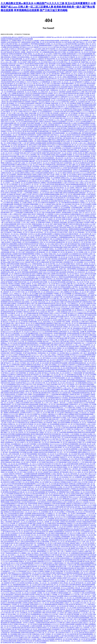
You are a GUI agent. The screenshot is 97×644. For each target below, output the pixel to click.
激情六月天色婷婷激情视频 (86, 318)
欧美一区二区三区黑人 (90, 363)
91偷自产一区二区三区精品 (52, 118)
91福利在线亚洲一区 (66, 41)
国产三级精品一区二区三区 (44, 432)
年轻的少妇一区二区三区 (81, 118)
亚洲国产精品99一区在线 (73, 264)
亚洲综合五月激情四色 (68, 365)
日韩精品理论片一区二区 (76, 404)
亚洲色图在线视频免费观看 (44, 133)
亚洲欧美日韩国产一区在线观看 (71, 219)
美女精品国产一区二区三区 (23, 219)
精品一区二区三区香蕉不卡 (64, 373)
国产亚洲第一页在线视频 (24, 513)
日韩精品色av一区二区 (86, 275)
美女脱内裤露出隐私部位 (51, 332)
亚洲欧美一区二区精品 (38, 92)
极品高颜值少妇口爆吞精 (17, 429)
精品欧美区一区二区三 (45, 252)
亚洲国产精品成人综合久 (9, 198)
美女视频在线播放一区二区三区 (56, 257)
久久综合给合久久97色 (16, 533)
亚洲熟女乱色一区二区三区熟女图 (41, 259)
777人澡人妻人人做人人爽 (88, 613)
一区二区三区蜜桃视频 (84, 80)
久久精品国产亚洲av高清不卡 (81, 45)
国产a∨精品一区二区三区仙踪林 (27, 163)
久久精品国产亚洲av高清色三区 (70, 456)
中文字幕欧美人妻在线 (23, 64)
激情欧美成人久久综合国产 (87, 85)
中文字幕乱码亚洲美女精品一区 (48, 556)
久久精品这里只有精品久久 (16, 360)
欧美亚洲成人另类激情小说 (11, 57)
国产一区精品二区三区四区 (63, 614)
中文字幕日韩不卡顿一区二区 (58, 246)
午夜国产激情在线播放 (47, 199)
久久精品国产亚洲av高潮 (50, 381)
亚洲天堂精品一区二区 (49, 322)
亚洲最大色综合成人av (20, 624)
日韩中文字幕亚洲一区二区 (33, 462)
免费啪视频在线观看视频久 (33, 441)
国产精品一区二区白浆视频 (50, 241)
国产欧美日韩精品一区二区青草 (79, 447)
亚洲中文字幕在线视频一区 (78, 416)
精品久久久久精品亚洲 (65, 44)
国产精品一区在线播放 (11, 444)
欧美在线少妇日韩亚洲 (28, 338)
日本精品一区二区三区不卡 (15, 469)
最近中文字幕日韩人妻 (51, 568)
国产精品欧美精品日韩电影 (8, 467)
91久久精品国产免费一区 (58, 297)
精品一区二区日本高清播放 (43, 449)
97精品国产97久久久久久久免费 (25, 179)
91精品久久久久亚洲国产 (16, 206)
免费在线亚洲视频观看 (57, 115)
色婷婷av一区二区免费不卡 (56, 249)
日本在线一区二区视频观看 (48, 566)
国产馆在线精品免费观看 (31, 295)
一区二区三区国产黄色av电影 (76, 454)
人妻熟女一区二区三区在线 (53, 576)
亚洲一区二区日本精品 (36, 110)
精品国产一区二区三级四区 (82, 97)
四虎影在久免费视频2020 (12, 60)
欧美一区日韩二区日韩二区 (77, 153)
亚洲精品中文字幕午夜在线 (11, 512)
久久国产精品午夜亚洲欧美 (67, 636)
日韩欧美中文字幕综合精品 (21, 274)
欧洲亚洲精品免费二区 (45, 131)
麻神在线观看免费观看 (14, 436)
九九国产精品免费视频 (36, 300)
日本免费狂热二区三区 (52, 591)
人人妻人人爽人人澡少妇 (68, 337)
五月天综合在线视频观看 (33, 547)
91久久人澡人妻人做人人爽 (80, 284)
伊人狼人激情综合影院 (66, 500)
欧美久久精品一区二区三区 (79, 325)
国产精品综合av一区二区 (37, 287)
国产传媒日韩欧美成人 (31, 353)
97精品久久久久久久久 (38, 332)
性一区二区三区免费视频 (11, 575)
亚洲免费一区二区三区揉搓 (43, 318)
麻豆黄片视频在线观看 (37, 434)
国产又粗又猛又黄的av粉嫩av (78, 556)
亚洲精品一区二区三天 (23, 232)
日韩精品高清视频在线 (86, 260)
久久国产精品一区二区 (35, 470)
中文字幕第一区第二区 (78, 213)
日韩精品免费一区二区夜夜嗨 (45, 214)
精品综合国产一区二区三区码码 (21, 70)
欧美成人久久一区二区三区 (42, 603)
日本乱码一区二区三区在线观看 (27, 432)
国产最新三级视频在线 (56, 573)
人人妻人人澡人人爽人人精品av (47, 355)
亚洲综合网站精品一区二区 (16, 151)
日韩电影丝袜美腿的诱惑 (64, 358)
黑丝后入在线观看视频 (28, 318)
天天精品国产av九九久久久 (73, 515)
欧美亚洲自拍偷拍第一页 (48, 490)
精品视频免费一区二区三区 (26, 327)
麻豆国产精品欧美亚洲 (70, 93)
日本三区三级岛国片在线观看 (63, 505)
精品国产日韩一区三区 (88, 484)
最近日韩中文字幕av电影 (59, 151)
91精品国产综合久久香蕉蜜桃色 (80, 125)
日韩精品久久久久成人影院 (74, 523)
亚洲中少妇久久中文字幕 (8, 122)
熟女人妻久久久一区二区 (60, 616)
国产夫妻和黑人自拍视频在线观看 (36, 143)
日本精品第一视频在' (15, 65)
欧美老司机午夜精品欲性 (14, 302)
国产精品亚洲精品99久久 (21, 158)
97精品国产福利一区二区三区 (51, 170)
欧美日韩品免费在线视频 (68, 380)
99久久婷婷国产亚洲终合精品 (72, 599)
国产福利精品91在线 (25, 60)
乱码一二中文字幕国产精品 (68, 408)
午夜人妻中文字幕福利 (60, 575)
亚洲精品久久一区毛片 (65, 591)
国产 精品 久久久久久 (32, 355)
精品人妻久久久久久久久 (67, 118)
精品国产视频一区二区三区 (39, 42)
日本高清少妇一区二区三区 (85, 388)
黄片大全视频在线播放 (70, 517)
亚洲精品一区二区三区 (26, 393)
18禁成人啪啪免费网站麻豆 (70, 77)
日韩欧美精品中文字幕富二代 (73, 413)
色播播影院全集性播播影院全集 (23, 446)
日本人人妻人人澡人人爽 (60, 315)
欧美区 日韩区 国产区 (44, 49)
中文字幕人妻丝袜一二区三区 (43, 289)
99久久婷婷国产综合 (78, 136)
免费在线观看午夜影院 (79, 194)
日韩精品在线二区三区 (18, 217)
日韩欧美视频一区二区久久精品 (44, 196)
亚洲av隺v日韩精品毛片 (65, 345)
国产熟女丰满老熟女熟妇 (44, 115)
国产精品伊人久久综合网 (11, 509)
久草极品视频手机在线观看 (61, 538)
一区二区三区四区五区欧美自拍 (25, 90)
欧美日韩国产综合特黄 (28, 595)
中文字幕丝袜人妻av (8, 323)
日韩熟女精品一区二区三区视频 (36, 277)
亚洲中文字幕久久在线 (61, 244)
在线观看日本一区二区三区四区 (56, 515)
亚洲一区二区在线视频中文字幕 (68, 75)
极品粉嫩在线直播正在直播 (57, 436)
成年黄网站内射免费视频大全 (11, 492)
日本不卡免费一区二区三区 (57, 553)
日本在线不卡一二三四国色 (11, 330)
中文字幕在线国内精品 (15, 318)
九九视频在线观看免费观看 (48, 638)
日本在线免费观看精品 (39, 394)
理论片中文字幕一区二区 (63, 105)
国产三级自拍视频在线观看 (79, 295)
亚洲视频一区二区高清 (63, 556)
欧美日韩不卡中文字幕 (23, 166)
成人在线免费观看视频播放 (37, 396)
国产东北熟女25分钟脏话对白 (80, 638)
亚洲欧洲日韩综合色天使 (56, 550)
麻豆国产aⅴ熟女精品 (30, 115)
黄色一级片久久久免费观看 (55, 211)
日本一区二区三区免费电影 (27, 188)
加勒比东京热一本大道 (84, 75)
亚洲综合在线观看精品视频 (70, 193)
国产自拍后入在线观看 (48, 176)
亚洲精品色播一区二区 (74, 127)
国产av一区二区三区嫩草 (32, 294)
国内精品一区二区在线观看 (23, 335)
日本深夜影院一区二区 (60, 376)
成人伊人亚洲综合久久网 (33, 479)
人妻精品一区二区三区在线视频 (40, 255)
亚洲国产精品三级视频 (60, 54)
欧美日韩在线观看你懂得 (26, 280)
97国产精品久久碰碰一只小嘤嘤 (26, 525)
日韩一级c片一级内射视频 (87, 353)
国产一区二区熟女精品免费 (73, 307)
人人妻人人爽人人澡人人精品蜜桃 (22, 80)
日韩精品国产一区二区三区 (86, 193)
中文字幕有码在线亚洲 (71, 79)
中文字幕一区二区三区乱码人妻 (15, 131)
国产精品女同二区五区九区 (24, 93)
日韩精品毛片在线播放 (73, 151)
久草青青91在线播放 (28, 603)
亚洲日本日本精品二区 (71, 251)
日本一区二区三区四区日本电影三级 (45, 188)
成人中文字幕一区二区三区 (39, 168)
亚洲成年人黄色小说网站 (25, 394)
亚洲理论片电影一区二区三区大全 (16, 437)
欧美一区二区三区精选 (20, 123)
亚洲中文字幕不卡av (54, 356)
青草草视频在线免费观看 (38, 44)
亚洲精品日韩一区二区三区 (33, 117)
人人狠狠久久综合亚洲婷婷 (21, 403)
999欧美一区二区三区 (64, 494)
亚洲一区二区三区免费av (48, 105)
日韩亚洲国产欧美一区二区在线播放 (73, 262)
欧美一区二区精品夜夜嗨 (10, 246)
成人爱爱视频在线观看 (24, 168)
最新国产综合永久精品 (48, 145)
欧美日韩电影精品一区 (19, 497)
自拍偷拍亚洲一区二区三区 (24, 92)
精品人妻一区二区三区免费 (79, 138)
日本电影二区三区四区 (75, 69)
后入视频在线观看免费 (55, 305)
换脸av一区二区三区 (8, 260)
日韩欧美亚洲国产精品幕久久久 (13, 466)
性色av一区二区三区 (75, 158)
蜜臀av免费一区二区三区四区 (56, 413)
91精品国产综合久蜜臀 (14, 408)
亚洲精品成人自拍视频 (75, 484)
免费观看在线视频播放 (36, 72)
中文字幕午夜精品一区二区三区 (67, 626)
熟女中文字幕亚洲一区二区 (72, 57)
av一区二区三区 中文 (61, 580)
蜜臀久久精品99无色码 (41, 269)
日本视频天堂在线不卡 (26, 413)
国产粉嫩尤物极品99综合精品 (66, 568)
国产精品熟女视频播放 (65, 64)
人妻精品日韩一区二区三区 (82, 188)
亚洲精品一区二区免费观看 (52, 178)
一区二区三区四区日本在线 (46, 184)
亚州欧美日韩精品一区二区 (61, 351)
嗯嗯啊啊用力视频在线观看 (43, 297)
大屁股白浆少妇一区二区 (79, 161)
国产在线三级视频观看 (33, 130)
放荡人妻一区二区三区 (75, 145)
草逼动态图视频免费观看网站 (26, 254)
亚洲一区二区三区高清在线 (48, 242)
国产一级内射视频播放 (70, 269)
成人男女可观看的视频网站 (82, 216)
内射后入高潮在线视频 (86, 140)
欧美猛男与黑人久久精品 (70, 123)
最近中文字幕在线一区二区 (34, 69)
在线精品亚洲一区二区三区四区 (40, 249)
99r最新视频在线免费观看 (39, 631)
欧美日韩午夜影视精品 (13, 47)
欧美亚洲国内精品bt (72, 480)
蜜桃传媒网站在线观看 (74, 50)
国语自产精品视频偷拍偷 (59, 523)
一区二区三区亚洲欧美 (70, 103)
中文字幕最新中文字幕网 (12, 239)
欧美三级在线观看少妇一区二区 (33, 358)
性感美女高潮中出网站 (77, 494)
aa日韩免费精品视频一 (77, 208)
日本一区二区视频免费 (75, 477)
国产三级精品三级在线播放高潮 (10, 380)
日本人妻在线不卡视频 (57, 302)
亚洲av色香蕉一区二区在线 (83, 636)
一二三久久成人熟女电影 (28, 65)
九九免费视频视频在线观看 (65, 237)
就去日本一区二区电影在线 (51, 161)
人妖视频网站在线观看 (45, 343)
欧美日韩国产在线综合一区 (83, 47)
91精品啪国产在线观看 (65, 92)
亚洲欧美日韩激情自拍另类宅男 (27, 244)
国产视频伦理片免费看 (60, 466)
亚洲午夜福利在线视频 (32, 451)
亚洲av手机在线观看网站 (50, 72)
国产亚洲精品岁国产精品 (42, 361)
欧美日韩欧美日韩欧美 (72, 234)
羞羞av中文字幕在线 (59, 528)
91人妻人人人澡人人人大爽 (10, 168)
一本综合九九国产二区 (45, 378)
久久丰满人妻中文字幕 (78, 279)
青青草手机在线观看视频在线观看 (68, 277)
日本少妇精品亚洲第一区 (34, 490)
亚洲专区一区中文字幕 (76, 341)
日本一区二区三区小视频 (18, 566)
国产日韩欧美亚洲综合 (48, 229)
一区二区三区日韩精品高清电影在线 (25, 122)
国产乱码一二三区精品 (66, 403)
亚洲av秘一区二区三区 (26, 492)
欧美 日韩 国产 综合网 (14, 383)
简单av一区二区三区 (34, 505)
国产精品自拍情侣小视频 (26, 308)
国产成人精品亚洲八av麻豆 (46, 217)
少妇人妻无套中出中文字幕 (50, 626)
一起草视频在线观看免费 (26, 340)
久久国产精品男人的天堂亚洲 (12, 222)
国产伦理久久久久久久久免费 (11, 155)
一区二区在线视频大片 (53, 583)
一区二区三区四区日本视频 (53, 260)
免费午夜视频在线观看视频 (87, 419)
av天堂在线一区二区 (52, 618)
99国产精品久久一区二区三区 (84, 42)
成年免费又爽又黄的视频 (40, 393)
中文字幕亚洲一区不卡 (73, 384)
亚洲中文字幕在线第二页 (12, 193)
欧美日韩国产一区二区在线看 (19, 389)
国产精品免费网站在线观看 (14, 510)
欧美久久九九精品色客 (77, 411)
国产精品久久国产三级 (31, 303)
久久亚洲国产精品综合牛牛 (58, 480)
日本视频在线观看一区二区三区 (32, 213)
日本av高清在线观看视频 (85, 54)
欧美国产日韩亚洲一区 (58, 611)
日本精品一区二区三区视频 (53, 634)
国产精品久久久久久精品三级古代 (74, 510)
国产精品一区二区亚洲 (35, 320)
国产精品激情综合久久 (61, 69)
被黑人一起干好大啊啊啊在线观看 (61, 65)
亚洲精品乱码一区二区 (18, 105)
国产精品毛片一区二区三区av (11, 234)
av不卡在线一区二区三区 (34, 186)
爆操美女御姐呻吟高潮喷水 (37, 64)
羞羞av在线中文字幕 (76, 105)
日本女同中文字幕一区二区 (42, 383)
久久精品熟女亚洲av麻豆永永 (9, 525)
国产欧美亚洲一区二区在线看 (54, 226)
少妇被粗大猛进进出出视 (40, 452)
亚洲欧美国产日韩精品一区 (46, 222)
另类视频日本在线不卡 (67, 482)
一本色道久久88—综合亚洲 (19, 130)
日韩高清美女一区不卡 (26, 216)
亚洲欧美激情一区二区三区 (36, 522)
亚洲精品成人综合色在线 (23, 375)
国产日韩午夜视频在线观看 (14, 102)
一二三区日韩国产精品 (9, 161)
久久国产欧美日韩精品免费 (68, 427)
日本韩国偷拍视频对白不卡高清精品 (78, 107)
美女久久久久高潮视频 (13, 480)
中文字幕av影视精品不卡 (76, 330)
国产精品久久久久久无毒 (27, 383)
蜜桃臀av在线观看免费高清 (12, 413)
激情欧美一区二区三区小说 (75, 88)
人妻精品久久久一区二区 (53, 380)
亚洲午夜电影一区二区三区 (62, 447)
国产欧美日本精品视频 (31, 131)
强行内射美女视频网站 (64, 423)
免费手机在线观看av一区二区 (9, 135)
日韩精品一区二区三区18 (26, 208)
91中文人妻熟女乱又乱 (12, 593)
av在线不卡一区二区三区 (26, 442)
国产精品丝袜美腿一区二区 (52, 59)
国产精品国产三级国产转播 (63, 160)
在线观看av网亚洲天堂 (73, 629)
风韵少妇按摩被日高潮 (65, 161)
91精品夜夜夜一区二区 (90, 227)
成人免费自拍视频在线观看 (46, 127)
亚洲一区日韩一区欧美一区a (43, 65)
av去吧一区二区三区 (22, 467)
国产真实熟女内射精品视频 (33, 125)
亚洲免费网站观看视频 (44, 474)
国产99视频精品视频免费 (14, 623)
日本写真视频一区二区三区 (49, 171)
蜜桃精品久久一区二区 (83, 310)
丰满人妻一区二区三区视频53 (57, 512)
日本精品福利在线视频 (88, 69)
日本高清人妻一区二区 (23, 136)
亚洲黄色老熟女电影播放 (28, 633)
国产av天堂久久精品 (39, 308)
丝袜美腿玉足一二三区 (64, 409)
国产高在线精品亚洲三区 (25, 97)
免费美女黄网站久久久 (7, 229)
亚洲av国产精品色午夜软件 (61, 484)
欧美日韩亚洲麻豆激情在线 (46, 451)
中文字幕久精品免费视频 (45, 108)
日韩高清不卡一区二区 (79, 242)
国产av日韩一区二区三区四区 (41, 363)
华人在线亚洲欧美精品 (90, 341)
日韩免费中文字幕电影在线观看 (59, 593)
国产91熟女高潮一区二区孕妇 (13, 138)
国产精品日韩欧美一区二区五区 (83, 568)
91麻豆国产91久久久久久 (40, 47)
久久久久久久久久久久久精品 (11, 216)
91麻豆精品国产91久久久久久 (54, 396)
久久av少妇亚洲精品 (69, 588)
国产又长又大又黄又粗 (53, 581)
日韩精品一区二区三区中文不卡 (72, 327)
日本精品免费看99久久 (42, 221)
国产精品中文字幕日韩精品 (76, 222)
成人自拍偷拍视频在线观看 (45, 189)
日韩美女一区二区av (42, 305)
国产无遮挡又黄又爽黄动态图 (74, 224)
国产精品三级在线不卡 (13, 188)
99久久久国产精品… (7, 69)
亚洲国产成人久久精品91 (67, 340)
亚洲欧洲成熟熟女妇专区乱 (31, 191)
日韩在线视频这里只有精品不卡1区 (50, 98)
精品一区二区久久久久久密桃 (17, 547)
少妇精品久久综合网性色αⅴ (62, 206)
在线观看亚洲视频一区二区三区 (65, 117)
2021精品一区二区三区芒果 (85, 74)
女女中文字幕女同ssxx (33, 82)
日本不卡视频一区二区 (88, 495)
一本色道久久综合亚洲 (87, 298)
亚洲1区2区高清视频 (26, 436)
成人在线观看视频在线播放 (11, 280)
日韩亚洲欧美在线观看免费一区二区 (45, 100)
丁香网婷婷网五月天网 (78, 490)
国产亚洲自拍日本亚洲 (45, 502)
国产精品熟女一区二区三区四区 (27, 146)
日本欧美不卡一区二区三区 (10, 576)
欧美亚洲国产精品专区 (67, 87)
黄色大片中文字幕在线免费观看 (11, 550)
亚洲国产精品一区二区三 (11, 97)
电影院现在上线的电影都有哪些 (70, 305)
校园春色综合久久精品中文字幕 (67, 565)
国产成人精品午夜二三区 (41, 346)
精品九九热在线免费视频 (82, 348)
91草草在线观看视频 (39, 178)
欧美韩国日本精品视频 (29, 251)
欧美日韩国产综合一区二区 (74, 580)
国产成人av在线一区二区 (68, 141)
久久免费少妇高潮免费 (34, 199)
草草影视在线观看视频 (44, 227)
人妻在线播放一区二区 (13, 289)
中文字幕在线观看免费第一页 (38, 337)
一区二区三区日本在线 (24, 535)
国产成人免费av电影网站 (33, 447)
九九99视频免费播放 (66, 146)
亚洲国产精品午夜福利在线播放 (46, 88)
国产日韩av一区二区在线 (62, 437)
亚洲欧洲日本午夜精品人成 (38, 423)
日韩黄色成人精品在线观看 (28, 133)
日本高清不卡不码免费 (14, 140)
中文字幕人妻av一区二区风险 (9, 328)
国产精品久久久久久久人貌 (74, 497)
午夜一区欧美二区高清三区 (52, 287)
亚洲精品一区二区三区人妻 (79, 64)
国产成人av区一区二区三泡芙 (42, 84)
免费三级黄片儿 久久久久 (38, 267)
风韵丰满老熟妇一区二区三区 (9, 87)
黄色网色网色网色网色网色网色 (78, 398)
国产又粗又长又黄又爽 (53, 198)
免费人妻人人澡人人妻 (60, 298)
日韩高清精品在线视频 (13, 264)
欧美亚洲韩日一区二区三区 (56, 527)
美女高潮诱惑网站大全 (66, 461)
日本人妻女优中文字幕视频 (25, 87)
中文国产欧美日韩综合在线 (11, 196)
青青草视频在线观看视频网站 (30, 272)
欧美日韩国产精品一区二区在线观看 (77, 150)
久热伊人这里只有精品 (43, 573)
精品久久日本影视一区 (44, 317)
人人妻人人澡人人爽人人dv (70, 388)
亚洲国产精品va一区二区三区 (47, 404)
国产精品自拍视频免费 (21, 160)
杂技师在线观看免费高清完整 (13, 74)
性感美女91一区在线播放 (79, 350)
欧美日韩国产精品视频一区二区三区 (38, 123)
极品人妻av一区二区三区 (40, 370)
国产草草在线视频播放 (31, 454)
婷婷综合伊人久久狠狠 (19, 50)
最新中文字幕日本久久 (69, 211)
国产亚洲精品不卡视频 (73, 112)
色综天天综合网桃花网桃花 (27, 588)
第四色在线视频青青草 (31, 217)
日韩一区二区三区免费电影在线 (87, 480)
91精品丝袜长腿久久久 (62, 165)
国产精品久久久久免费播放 (75, 313)
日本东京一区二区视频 (16, 251)
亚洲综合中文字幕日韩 (75, 231)
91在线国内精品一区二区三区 (71, 163)
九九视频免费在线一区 (46, 82)
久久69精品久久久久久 (57, 449)
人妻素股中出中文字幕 (32, 52)
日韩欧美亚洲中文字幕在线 (13, 178)
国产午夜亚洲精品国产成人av (88, 67)
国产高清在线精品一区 (87, 247)
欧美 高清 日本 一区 (72, 383)
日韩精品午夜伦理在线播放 (67, 522)
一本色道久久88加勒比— (29, 623)
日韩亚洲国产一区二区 (60, 431)
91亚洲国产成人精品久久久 (67, 366)
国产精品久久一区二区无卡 (71, 201)
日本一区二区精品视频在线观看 (39, 609)
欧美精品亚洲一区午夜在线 (31, 209)
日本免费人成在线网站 (80, 475)
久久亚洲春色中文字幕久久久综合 (83, 609)
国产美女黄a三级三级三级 (38, 619)
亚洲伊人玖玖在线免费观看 (71, 49)
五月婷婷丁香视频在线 (19, 355)
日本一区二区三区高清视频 (74, 509)
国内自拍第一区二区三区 (77, 474)
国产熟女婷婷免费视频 (20, 186)
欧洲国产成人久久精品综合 (52, 482)
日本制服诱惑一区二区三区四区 (44, 338)
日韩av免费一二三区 (76, 206)
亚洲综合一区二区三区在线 (43, 399)
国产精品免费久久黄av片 (76, 437)
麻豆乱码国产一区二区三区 (61, 153)
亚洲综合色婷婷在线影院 (27, 103)
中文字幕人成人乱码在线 (51, 113)
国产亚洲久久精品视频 (31, 317)
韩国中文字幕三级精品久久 (19, 82)
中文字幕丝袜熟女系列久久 (55, 168)
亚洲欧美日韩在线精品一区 (86, 168)
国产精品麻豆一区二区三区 (88, 307)
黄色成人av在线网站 (12, 477)
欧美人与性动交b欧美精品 (32, 98)
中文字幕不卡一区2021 (73, 122)
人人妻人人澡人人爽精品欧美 (86, 143)
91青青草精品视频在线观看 (75, 363)
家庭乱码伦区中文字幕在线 (82, 87)
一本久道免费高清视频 (23, 475)
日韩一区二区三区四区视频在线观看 (67, 368)
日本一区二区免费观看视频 (42, 247)
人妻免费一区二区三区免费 (52, 522)
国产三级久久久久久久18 (21, 457)
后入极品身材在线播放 (55, 280)
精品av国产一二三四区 (54, 312)
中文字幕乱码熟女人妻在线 (58, 84)
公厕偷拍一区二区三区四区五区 (83, 308)
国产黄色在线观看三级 (61, 282)
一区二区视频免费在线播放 (46, 52)
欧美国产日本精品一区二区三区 (69, 356)
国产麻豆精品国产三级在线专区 (36, 461)
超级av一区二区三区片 (56, 499)
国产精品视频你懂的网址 (29, 484)
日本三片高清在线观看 (10, 513)
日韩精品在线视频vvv (66, 287)
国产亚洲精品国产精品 (74, 244)
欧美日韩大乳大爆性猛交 (19, 345)
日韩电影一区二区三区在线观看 (83, 198)
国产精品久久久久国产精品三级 (48, 138)
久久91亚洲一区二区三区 (29, 305)
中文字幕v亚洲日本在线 (89, 429)
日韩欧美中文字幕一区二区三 (43, 74)
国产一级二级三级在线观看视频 (50, 366)
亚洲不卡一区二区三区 (43, 163)
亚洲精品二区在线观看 (18, 303)
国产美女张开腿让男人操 (17, 295)
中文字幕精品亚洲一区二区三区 (20, 396)
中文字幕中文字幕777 (63, 232)
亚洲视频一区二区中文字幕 (74, 155)
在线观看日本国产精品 (52, 619)
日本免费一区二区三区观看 (59, 150)
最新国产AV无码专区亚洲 (78, 391)
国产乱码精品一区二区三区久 (76, 338)
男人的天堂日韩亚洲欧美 (73, 255)
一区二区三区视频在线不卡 (76, 82)
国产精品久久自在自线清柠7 (46, 206)
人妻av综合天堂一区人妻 (62, 158)
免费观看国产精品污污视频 (66, 492)
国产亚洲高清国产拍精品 (89, 133)
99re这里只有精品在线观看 (65, 171)
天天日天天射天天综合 (19, 298)
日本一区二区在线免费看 (73, 298)
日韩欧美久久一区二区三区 (13, 107)
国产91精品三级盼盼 (35, 601)
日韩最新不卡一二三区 (31, 49)
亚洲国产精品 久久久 (26, 264)
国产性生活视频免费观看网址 (85, 634)
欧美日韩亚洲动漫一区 (75, 176)
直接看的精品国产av (72, 54)
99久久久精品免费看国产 (83, 396)
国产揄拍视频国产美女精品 (27, 196)
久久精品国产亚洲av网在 (60, 112)
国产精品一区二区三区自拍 (58, 264)
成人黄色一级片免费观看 (73, 540)
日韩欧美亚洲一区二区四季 (18, 117)
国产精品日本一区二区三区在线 (26, 246)
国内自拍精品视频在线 (73, 376)
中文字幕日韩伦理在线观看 (37, 494)
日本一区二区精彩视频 (39, 216)
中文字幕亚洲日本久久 (60, 199)
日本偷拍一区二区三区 (51, 44)
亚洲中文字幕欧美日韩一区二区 (63, 45)
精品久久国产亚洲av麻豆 (63, 341)
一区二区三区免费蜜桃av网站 (73, 133)
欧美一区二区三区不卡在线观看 (27, 593)
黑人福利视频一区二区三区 (10, 146)
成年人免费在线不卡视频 (12, 208)
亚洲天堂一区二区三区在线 (58, 606)
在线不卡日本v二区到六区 (21, 110)
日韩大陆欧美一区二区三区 (10, 112)
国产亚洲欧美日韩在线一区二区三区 (13, 532)
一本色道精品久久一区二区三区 (48, 191)
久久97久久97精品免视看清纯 (81, 171)
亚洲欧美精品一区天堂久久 (27, 234)
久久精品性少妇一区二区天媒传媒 (68, 113)
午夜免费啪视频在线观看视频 (16, 115)
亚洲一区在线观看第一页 (42, 246)
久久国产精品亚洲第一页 (62, 176)
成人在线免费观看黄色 (22, 464)
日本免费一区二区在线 (16, 523)
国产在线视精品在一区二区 (28, 518)
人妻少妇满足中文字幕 (18, 358)
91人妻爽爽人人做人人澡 (70, 226)
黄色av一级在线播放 (6, 522)
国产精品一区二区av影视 (83, 626)
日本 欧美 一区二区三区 (57, 57)
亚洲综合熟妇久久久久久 (79, 267)
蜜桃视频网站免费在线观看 (8, 128)
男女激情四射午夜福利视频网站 (82, 558)
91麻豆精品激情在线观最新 (8, 618)
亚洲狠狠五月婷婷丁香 (15, 231)
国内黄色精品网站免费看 (31, 279)
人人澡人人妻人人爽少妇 (43, 469)
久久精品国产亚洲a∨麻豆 (20, 153)
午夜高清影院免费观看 (62, 404)
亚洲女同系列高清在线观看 (27, 361)
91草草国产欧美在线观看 (61, 231)
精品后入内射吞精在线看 (45, 151)
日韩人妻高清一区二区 (53, 136)
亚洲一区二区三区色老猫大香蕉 (49, 236)
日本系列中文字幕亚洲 (65, 166)
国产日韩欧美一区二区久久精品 (45, 244)
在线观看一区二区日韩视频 (59, 131)
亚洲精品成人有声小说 (67, 312)
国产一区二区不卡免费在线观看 (70, 260)
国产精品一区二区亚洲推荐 (82, 394)
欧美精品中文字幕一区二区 (39, 459)
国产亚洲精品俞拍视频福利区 (12, 45)
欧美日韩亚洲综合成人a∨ (34, 345)
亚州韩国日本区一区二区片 (55, 452)
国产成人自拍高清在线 (38, 80)
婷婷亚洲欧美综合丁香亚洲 (62, 184)
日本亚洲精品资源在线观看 (72, 302)
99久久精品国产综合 (61, 88)
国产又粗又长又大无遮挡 (36, 194)
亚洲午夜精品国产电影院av (10, 507)
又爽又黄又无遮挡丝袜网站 (49, 470)
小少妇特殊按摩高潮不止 (88, 641)
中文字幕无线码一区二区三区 (38, 75)
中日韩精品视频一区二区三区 (74, 512)
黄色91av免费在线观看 (58, 140)
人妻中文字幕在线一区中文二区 (43, 107)
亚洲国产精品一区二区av (21, 406)
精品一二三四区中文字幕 (16, 127)
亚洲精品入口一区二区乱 (30, 206)
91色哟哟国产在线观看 (19, 125)
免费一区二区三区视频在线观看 (84, 340)
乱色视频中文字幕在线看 (54, 337)
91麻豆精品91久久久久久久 (35, 565)
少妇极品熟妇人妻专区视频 (36, 439)
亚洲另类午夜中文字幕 (60, 186)
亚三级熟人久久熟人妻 (11, 297)
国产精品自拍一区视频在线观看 (74, 285)
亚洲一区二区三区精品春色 (77, 232)
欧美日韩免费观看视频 (19, 441)
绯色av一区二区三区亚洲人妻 (72, 62)
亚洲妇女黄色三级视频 (49, 274)
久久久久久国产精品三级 (55, 47)
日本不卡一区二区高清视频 (40, 512)
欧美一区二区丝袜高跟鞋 (47, 411)
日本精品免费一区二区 (13, 346)
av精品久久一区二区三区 (55, 77)
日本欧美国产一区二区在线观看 (45, 518)
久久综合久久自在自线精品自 (62, 214)
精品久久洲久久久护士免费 (56, 62)
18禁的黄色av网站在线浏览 (10, 85)
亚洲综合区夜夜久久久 (67, 558)
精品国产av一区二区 (54, 173)
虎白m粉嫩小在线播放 (56, 578)
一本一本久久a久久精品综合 (37, 464)
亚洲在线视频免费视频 (53, 270)
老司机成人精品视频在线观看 (57, 255)
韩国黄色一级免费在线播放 (63, 213)
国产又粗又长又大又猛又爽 (26, 581)
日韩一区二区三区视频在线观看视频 (77, 186)
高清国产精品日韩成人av (48, 462)
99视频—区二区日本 (6, 614)
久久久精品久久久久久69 (48, 614)
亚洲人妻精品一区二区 (19, 462)
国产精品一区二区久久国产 (18, 252)
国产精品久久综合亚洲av (49, 373)
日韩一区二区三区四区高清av (38, 426)
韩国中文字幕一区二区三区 (61, 82)
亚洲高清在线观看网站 (10, 558)
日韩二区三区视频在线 (56, 239)
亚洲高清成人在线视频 (80, 59)
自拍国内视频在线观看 (60, 333)
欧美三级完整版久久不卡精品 (42, 384)
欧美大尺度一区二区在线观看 (77, 441)
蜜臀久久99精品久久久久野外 (30, 138)
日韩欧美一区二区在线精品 (77, 102)
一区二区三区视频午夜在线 (74, 90)
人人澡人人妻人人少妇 (35, 467)
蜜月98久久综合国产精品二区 (24, 370)
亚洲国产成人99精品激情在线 (72, 60)
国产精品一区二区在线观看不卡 (21, 44)
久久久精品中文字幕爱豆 (88, 528)
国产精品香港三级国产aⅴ (61, 217)
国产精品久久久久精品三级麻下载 (63, 284)
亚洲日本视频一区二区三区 (47, 282)
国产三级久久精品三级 (32, 315)
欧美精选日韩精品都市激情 (11, 393)
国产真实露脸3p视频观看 (34, 538)
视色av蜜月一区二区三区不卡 (19, 77)
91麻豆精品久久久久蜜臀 (60, 265)
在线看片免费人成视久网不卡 (71, 247)
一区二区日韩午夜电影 (71, 115)
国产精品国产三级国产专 (53, 97)
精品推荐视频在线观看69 (26, 330)
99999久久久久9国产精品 (51, 439)
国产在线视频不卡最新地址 (30, 102)
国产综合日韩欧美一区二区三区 (14, 313)
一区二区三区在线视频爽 (70, 452)
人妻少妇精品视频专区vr (89, 477)
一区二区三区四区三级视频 (40, 67)
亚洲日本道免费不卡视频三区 (38, 136)
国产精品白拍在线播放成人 (80, 300)
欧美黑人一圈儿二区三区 (26, 346)
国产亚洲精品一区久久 (55, 365)
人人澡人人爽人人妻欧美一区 (29, 222)
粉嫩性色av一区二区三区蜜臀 (76, 406)
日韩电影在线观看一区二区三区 (60, 561)
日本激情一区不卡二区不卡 (55, 93)
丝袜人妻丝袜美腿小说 (52, 64)
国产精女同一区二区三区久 (58, 383)
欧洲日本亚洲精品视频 (16, 191)
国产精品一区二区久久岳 (48, 441)
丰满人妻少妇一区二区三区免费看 (81, 204)
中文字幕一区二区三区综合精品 (60, 477)
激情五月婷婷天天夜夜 (35, 145)
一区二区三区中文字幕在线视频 (37, 270)
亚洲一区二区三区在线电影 (25, 530)
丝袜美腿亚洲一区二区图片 (56, 269)
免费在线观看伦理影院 (31, 606)
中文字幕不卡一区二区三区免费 (68, 439)
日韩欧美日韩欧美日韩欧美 (54, 388)
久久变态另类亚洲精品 (43, 444)
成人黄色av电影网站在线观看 (44, 234)
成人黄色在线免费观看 (51, 391)
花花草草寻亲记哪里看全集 (84, 608)
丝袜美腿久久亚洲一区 (88, 254)
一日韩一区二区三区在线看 (58, 179)
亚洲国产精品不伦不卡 (25, 112)
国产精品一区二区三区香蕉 (80, 287)
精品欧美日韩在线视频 (22, 161)
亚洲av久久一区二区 (34, 487)
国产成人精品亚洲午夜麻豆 (88, 127)
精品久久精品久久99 (24, 257)
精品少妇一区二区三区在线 (76, 95)
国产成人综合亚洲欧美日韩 (46, 466)
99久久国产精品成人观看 (68, 42)
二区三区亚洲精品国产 (23, 608)
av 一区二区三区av (20, 555)
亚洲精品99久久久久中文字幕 (53, 80)
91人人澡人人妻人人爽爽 (9, 62)
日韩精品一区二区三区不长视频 (36, 203)
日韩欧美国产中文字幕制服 (42, 103)
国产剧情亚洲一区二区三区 (29, 265)
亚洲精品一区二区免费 (31, 201)
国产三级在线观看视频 (79, 513)
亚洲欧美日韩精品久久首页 (27, 173)
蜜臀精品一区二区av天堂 (26, 414)
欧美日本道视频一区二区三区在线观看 (20, 619)
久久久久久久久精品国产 (87, 112)
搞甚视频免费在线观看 (77, 184)
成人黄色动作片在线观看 (33, 325)
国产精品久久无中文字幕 (72, 140)
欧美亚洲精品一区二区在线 (74, 272)
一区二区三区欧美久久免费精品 (60, 469)
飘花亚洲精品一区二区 (72, 84)
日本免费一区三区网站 (54, 146)
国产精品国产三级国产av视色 (16, 350)
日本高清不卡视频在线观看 (83, 522)
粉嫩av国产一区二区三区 (36, 161)
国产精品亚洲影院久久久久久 (41, 328)
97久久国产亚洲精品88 (78, 160)
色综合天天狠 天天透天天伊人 (25, 384)
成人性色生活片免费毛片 (41, 280)
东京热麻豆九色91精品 (40, 408)
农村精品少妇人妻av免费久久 (75, 227)
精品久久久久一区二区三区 (69, 426)
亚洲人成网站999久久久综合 (45, 50)
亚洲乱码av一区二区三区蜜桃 (22, 249)
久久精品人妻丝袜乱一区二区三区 (32, 231)
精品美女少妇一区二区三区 (62, 451)
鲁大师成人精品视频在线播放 (42, 330)
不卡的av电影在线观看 (12, 340)
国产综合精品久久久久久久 (23, 552)
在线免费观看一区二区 (85, 356)
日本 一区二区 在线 (31, 50)
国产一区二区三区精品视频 (21, 170)
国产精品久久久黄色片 (52, 55)
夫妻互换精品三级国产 (24, 576)
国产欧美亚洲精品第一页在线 (63, 325)
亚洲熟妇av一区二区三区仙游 (55, 60)
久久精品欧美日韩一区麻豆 (22, 260)
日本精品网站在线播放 (85, 239)
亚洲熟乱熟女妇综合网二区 (88, 163)
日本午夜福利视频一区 (86, 156)
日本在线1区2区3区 (87, 90)
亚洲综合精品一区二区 (44, 353)
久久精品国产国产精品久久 (30, 466)
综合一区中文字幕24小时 (45, 156)
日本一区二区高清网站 (10, 568)
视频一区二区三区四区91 (70, 174)
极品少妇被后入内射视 (83, 93)
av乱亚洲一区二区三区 (44, 606)
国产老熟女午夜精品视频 (21, 118)
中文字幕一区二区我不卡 (33, 298)
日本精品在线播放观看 (10, 224)
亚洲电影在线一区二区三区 (85, 178)
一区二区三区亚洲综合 (29, 469)
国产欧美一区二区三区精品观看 (30, 282)
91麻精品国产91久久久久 (67, 97)
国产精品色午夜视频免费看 (70, 444)
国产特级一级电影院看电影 (38, 552)
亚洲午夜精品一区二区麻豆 (41, 365)
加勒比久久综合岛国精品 (60, 50)
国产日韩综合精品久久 (89, 466)
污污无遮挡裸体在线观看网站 (72, 573)
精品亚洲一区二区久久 (19, 325)
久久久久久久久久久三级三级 (18, 368)
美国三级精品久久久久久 (71, 181)
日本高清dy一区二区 (42, 307)
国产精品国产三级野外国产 (65, 72)
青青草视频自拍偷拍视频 (84, 565)
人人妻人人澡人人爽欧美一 (52, 403)
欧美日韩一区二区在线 (13, 173)
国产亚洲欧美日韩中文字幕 (10, 543)
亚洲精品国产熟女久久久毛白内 (23, 636)
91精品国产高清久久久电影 (37, 310)
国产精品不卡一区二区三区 (71, 239)
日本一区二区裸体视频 (71, 553)
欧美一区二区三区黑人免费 (8, 90)
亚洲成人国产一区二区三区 (41, 442)
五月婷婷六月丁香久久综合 (45, 590)
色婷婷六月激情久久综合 (80, 72)
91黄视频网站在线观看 (87, 599)
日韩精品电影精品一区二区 (29, 573)
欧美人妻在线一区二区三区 (36, 181)
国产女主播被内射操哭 (43, 262)
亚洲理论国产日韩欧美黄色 (73, 343)
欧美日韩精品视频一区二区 (19, 59)
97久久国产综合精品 (48, 421)
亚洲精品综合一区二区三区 (58, 90)
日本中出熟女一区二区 (18, 279)
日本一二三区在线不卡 (88, 343)
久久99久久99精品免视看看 (11, 211)
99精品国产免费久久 (30, 262)
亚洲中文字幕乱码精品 (44, 585)
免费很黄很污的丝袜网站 (45, 371)
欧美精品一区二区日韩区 (77, 289)
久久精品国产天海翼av (27, 140)
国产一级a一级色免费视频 (86, 49)
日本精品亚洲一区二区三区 (72, 67)
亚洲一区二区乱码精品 (65, 204)
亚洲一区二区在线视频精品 (41, 290)
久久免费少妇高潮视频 (48, 125)
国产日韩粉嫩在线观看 (7, 204)
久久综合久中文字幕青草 (60, 313)
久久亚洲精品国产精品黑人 (83, 365)
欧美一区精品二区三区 (82, 183)
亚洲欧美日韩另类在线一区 (64, 490)
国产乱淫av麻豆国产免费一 (42, 90)
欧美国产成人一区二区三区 (76, 282)
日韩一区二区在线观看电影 (16, 120)
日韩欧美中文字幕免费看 (80, 467)
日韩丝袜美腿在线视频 (31, 350)
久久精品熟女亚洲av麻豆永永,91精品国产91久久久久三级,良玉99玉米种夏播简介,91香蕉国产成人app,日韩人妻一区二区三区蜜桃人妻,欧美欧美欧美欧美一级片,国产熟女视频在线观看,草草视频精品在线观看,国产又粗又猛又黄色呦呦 (48, 7)
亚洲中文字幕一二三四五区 (45, 429)
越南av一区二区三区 (41, 583)
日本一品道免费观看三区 (44, 150)
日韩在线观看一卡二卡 (88, 590)
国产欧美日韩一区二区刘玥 (26, 247)
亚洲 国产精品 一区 (35, 416)
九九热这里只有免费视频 (27, 269)
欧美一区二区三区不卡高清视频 (78, 351)
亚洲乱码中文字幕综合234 (39, 60)
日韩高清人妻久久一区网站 (79, 65)
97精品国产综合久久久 (79, 403)
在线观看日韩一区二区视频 (8, 41)
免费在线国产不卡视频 (78, 166)
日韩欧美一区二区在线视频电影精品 (42, 112)
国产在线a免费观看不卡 (56, 361)
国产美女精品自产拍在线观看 (55, 596)
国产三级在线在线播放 (14, 108)
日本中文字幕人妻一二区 (63, 303)
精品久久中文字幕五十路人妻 (46, 437)
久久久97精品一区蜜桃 (40, 581)
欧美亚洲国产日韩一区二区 (38, 292)
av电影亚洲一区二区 (8, 292)
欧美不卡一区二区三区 (32, 184)
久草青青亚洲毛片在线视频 (35, 341)
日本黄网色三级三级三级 (81, 280)
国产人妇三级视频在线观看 (31, 556)
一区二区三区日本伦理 (50, 232)
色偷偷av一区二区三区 (86, 201)
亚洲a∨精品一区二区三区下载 (38, 257)
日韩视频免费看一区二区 (68, 537)
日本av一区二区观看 (54, 609)
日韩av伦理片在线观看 (68, 47)
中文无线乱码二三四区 (10, 232)
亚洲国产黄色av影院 (47, 153)
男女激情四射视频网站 (39, 507)
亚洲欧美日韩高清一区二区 (44, 628)
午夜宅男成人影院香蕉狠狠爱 (59, 259)
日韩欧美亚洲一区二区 (57, 103)
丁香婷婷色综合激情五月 (12, 553)
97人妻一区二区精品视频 (59, 432)
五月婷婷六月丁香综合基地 (16, 49)
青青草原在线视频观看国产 (78, 130)
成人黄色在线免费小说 (40, 85)
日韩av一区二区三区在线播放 (14, 495)
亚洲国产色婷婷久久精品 (46, 313)
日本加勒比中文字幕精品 (33, 411)
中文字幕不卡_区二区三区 (88, 57)
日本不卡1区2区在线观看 (47, 95)
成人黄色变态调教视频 (46, 351)
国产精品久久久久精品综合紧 (83, 366)
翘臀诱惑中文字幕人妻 (11, 327)
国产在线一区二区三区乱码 (66, 216)
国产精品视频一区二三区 (87, 629)
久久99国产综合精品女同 (35, 421)
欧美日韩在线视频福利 (48, 158)
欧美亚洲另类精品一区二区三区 (57, 509)
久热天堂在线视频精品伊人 (15, 150)
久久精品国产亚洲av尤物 (51, 204)
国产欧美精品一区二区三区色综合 (23, 537)
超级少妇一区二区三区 (85, 596)
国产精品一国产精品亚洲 (64, 138)
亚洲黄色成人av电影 (34, 160)
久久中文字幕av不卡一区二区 (45, 484)
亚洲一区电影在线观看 (31, 504)
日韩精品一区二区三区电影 (52, 558)
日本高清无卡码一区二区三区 (37, 457)
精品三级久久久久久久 (26, 84)
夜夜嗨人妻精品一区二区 (30, 54)
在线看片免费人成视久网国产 (50, 345)
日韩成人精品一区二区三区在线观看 (27, 156)
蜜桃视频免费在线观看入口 (46, 45)
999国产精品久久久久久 (18, 262)
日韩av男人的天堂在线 (37, 232)
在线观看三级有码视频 (78, 358)
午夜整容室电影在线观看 (47, 325)
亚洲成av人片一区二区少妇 (88, 203)
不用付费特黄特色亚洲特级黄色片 (27, 135)
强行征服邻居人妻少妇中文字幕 (83, 128)
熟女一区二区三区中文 (44, 480)
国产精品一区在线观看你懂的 (11, 452)
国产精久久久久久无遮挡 (52, 70)
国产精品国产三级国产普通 (13, 282)
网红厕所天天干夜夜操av (32, 120)
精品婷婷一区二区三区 (56, 49)
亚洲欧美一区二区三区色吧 (56, 67)
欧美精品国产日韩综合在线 (8, 64)
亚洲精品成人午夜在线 (48, 69)
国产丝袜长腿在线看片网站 (50, 565)
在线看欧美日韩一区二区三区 (64, 242)
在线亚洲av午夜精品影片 (16, 474)
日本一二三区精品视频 (26, 193)
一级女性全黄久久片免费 (77, 322)
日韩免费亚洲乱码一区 (17, 580)
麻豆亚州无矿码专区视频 (9, 156)
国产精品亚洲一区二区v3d (12, 84)
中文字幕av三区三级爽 (62, 441)
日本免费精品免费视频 (83, 123)
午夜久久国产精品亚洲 (17, 371)
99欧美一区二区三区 (11, 67)
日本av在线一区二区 (19, 315)
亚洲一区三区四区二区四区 (72, 275)
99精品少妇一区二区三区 (81, 52)
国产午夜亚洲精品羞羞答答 (74, 585)
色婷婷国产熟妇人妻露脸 (63, 322)
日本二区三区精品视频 (32, 378)
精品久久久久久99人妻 (9, 332)
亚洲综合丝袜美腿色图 (90, 313)
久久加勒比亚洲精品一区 (16, 285)
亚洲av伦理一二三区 (58, 419)
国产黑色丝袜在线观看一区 (60, 378)
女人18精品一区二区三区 (18, 237)
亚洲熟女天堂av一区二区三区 (69, 178)
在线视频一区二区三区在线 (53, 308)
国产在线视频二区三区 (78, 191)
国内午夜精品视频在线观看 (48, 160)
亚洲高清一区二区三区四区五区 (11, 499)
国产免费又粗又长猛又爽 (78, 505)
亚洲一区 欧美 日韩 (9, 423)
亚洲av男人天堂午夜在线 (46, 120)
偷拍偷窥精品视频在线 (51, 604)
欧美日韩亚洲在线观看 (32, 404)
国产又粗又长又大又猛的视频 (48, 237)
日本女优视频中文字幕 (40, 340)
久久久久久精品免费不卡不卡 (48, 547)
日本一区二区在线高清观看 (20, 320)
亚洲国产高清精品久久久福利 (29, 108)
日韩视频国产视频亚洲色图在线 (43, 208)
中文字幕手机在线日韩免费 (27, 289)
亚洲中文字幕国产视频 (56, 193)
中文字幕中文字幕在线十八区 (47, 279)
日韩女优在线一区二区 (44, 302)
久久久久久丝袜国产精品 (62, 102)
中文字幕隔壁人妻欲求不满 (18, 560)
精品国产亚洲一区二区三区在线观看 (13, 275)
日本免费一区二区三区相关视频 (35, 560)
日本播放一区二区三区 (43, 593)
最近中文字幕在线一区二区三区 (32, 424)
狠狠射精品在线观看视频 (48, 117)
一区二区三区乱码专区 (7, 186)
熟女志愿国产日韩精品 (89, 386)
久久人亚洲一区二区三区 (34, 386)
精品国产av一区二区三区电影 (40, 62)
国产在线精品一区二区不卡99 (22, 255)
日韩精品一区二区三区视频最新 (65, 348)
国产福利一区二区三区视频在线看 (38, 77)
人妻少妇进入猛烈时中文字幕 (40, 79)
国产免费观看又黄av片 (67, 389)
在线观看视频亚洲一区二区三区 (14, 418)
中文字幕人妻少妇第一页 (85, 77)
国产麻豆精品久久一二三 (80, 604)
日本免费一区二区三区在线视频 (38, 517)
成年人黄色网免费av (34, 638)
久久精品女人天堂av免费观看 (80, 41)
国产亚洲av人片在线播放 (50, 300)
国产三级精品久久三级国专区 (36, 59)
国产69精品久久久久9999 (47, 130)
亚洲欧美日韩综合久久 (23, 165)
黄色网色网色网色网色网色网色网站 (28, 343)
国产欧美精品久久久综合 (35, 241)
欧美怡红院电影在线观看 (52, 41)
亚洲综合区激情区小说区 (74, 246)
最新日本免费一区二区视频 (36, 118)
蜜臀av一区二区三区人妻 (24, 198)
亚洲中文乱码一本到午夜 (89, 598)
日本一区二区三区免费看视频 (80, 621)
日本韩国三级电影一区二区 (39, 219)
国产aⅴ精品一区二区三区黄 (71, 419)
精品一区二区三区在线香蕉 (74, 575)
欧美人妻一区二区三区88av (80, 146)
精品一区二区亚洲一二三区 (66, 434)
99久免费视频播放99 (27, 178)
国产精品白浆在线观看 (65, 267)
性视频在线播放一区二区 (37, 204)
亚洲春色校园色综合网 (43, 623)
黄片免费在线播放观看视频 (33, 176)
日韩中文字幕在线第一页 (17, 353)
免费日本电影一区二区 (16, 307)
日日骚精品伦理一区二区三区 (76, 315)
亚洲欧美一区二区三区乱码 (24, 41)
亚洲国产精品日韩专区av (61, 229)
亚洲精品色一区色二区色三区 (43, 611)
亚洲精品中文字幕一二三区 (19, 143)
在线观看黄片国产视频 (7, 255)
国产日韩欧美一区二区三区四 (77, 100)
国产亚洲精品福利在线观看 (70, 80)
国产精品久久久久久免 (26, 47)
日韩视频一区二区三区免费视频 (61, 208)
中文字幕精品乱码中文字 (46, 315)
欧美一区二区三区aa (88, 272)
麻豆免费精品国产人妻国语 (67, 394)
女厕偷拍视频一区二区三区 (49, 368)
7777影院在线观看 (77, 373)
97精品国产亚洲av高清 (56, 163)
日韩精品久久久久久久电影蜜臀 (20, 72)
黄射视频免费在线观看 (30, 150)
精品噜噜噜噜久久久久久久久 (51, 624)
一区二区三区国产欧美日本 (88, 327)
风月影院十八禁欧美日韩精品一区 (14, 242)
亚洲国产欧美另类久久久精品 (29, 376)
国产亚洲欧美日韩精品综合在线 (69, 70)
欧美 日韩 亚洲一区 (6, 59)
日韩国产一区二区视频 (35, 229)
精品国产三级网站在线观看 (74, 179)
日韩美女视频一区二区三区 (36, 113)
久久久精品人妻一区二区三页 (70, 323)
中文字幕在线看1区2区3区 (17, 98)
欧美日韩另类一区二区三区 (56, 401)
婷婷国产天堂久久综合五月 (70, 578)
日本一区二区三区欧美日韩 (41, 87)
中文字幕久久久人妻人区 (9, 439)
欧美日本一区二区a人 (71, 74)
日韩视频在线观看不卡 (44, 57)
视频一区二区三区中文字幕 (68, 571)
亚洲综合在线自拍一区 (11, 394)
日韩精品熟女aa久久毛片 (49, 110)
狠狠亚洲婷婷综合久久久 (24, 558)
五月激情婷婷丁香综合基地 (58, 227)
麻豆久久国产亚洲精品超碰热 (58, 446)
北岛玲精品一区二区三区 (87, 219)
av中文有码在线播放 (84, 578)
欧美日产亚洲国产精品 (29, 523)
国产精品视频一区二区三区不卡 (24, 401)
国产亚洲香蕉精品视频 (87, 297)
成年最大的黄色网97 (83, 426)
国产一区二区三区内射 (19, 479)
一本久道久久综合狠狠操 (18, 451)
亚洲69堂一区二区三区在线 (26, 85)
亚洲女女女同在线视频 (57, 275)
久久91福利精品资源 (29, 148)
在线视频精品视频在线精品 (23, 434)
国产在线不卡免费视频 (24, 267)
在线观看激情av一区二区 (12, 442)
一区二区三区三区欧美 (88, 543)
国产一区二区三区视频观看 (81, 500)
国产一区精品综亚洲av (87, 50)
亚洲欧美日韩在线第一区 (8, 421)
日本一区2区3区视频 (65, 416)
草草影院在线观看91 (24, 287)
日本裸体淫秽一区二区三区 (78, 421)
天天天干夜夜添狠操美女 (47, 505)
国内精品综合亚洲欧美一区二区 (18, 489)
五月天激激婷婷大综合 (75, 254)
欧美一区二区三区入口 (52, 92)
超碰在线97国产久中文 (46, 298)
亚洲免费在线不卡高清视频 (21, 204)
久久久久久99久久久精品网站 (28, 155)
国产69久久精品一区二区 (71, 249)
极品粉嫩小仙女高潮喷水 (78, 44)
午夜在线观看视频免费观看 (37, 55)
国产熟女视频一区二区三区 (82, 375)
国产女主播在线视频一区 (45, 542)
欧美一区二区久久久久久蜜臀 (72, 533)
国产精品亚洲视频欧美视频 (31, 127)
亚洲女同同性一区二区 (19, 69)
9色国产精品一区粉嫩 (78, 332)
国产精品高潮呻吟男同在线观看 (58, 363)
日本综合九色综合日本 (10, 426)
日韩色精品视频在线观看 (9, 641)
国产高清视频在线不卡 (73, 199)
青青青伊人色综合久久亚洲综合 (75, 552)
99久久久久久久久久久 (80, 312)
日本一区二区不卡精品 (36, 165)
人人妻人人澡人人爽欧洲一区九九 (21, 459)
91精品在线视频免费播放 (87, 563)
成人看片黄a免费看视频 (71, 449)
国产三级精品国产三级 (53, 75)
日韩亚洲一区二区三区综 (54, 219)
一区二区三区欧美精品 (11, 356)
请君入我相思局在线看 (30, 528)
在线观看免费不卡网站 (20, 427)
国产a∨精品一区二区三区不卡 (44, 431)
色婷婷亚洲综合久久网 (32, 252)
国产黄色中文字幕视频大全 (16, 171)
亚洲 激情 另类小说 (23, 145)
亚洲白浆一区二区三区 (23, 55)
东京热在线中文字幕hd (24, 509)
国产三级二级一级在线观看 (72, 328)
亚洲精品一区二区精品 (41, 254)
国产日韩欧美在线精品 (17, 201)
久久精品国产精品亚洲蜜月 (8, 165)
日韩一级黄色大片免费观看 (36, 570)
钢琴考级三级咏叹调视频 (64, 191)
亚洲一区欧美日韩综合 (41, 456)
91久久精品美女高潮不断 (16, 148)
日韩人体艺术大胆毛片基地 (49, 467)
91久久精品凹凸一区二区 (46, 497)
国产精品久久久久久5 (76, 108)
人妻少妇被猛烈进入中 (61, 95)
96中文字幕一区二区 (66, 270)
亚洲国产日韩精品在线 (43, 135)
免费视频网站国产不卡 (14, 88)
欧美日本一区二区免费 (74, 120)
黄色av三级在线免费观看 (55, 123)
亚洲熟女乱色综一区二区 (26, 380)
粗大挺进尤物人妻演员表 (54, 42)
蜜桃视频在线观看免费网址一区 (50, 416)
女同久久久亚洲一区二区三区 (20, 409)
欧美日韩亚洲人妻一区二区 (39, 198)
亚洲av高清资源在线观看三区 (41, 239)
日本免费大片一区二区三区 (35, 472)
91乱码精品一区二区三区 (79, 320)
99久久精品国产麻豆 (65, 393)
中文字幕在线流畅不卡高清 (63, 462)
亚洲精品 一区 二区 (67, 513)
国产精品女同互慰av (86, 333)
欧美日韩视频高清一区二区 (53, 203)
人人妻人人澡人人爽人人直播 (20, 113)
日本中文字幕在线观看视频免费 (54, 489)
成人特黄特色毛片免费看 (72, 156)
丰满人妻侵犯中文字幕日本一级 (81, 236)
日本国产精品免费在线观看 (70, 168)
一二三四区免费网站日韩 (34, 368)
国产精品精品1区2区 (55, 87)
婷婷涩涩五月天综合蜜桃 (12, 596)
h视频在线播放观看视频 (37, 608)
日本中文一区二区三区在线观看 (37, 642)
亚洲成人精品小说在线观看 (59, 155)
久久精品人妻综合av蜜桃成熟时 (61, 289)
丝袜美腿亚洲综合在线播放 (54, 143)
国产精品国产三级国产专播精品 (52, 389)
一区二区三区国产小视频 (24, 62)
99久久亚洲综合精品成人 (46, 333)
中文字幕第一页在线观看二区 (82, 470)
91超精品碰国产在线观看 (41, 527)
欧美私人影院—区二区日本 (14, 272)
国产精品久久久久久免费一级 (42, 477)
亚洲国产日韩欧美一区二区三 (29, 284)
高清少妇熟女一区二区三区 (86, 70)
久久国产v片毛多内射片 (69, 183)
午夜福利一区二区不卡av (21, 229)
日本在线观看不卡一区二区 (59, 629)
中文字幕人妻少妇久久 (9, 563)
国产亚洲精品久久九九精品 (41, 327)
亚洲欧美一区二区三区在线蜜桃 (24, 183)
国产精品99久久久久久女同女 (33, 105)
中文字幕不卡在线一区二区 (22, 292)
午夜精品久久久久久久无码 (10, 414)
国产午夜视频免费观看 (58, 156)
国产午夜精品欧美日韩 (49, 165)
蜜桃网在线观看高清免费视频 (77, 229)
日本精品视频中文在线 (67, 308)
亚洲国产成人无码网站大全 (84, 103)
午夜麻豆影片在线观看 (63, 355)
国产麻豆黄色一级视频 (19, 52)
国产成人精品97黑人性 (57, 399)
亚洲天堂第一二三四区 (7, 315)
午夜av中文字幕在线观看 (44, 155)
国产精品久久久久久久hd (77, 355)
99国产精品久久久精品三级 (66, 618)
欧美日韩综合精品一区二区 (63, 274)
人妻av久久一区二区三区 (71, 318)
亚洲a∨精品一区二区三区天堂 (44, 495)
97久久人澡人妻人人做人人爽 (78, 595)
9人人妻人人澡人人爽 (79, 345)
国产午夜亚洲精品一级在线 (37, 166)
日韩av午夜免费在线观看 (48, 213)
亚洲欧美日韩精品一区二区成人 (77, 196)
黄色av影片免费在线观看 (82, 459)
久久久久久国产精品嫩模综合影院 (29, 333)
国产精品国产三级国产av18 (21, 194)
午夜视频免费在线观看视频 (88, 135)
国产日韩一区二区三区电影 (71, 401)
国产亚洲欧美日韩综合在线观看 (35, 555)
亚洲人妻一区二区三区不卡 (68, 98)
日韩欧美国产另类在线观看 (32, 95)
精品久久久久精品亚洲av (38, 70)
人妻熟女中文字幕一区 (54, 631)
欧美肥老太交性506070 (84, 251)
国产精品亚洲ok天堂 (73, 265)
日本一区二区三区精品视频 (16, 189)
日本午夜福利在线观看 (58, 133)
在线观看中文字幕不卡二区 (11, 583)
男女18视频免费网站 (12, 244)
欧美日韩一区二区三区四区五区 (38, 312)
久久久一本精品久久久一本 (17, 294)
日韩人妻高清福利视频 (32, 497)
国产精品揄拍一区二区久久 (63, 638)
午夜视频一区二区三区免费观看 (61, 595)
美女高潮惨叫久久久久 (27, 107)
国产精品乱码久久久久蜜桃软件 (61, 108)
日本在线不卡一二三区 (78, 462)
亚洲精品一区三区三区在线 (27, 596)
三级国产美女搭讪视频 (40, 128)
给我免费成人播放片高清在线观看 (51, 141)
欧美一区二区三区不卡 (90, 184)
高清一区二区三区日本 (52, 494)
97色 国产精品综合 (42, 146)
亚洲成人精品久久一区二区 (45, 284)
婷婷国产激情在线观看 (57, 317)
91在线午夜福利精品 (12, 42)
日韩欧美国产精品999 (66, 136)
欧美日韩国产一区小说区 (84, 439)
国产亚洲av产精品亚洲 (67, 128)
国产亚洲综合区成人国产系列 (72, 507)
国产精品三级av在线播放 (60, 196)
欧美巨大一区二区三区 (26, 512)
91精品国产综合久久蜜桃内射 (81, 360)
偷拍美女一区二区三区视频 (75, 252)
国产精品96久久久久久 (77, 55)
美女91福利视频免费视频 (38, 591)
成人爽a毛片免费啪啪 (68, 414)
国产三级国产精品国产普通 (58, 224)
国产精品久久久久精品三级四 (26, 297)
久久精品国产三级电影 (38, 41)
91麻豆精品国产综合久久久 (46, 209)
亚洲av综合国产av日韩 (52, 586)
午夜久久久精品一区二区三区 (24, 226)
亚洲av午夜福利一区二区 (33, 237)
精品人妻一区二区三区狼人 (45, 54)
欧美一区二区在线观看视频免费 (14, 351)
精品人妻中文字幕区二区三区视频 (64, 52)
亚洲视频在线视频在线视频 (51, 194)
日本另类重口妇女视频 (26, 452)
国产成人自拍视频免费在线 (25, 388)
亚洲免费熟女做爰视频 (23, 568)
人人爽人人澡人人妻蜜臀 (9, 93)
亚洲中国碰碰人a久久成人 (33, 540)
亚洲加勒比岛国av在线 (10, 475)
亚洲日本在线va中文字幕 (41, 401)
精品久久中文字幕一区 (20, 341)
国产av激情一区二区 (75, 165)
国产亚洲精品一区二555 (13, 103)
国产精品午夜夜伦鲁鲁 (56, 262)
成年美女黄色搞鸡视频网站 (21, 75)
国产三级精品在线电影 (24, 42)
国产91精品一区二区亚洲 (67, 555)
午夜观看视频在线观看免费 (79, 393)
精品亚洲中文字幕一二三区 (64, 566)
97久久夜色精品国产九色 (57, 328)
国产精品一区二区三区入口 (55, 517)
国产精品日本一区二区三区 (57, 79)
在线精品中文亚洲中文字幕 (78, 409)
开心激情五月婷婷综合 (66, 173)
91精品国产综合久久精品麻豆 (86, 368)
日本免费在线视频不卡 (87, 122)
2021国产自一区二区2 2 (20, 277)
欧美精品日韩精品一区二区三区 (29, 45)
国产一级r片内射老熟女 (13, 100)
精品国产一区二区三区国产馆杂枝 (16, 404)
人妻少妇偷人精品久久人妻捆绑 (43, 140)
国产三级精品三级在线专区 (43, 122)
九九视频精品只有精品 (59, 234)
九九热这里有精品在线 (53, 85)
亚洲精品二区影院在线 (26, 239)
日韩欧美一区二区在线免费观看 (81, 170)
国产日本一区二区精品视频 (87, 456)
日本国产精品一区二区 (43, 578)
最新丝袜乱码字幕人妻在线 (21, 398)
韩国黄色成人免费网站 (40, 183)
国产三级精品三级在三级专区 (28, 214)
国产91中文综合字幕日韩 (34, 153)
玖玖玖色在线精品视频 (39, 97)
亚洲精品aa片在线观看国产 (59, 122)
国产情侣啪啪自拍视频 (53, 408)
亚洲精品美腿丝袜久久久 (77, 214)
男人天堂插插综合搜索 (90, 88)
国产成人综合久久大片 (61, 518)
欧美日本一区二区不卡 (70, 317)
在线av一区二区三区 (6, 479)
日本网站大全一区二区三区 (15, 424)
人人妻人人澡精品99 (13, 214)
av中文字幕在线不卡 (67, 148)
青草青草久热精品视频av (61, 222)
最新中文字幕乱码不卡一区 (24, 67)
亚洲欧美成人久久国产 (12, 163)
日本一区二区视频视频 (74, 378)
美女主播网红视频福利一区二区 (28, 480)
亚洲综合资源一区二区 (84, 277)
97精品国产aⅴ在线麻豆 (14, 284)
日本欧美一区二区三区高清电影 (20, 609)
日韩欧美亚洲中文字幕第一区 (76, 442)
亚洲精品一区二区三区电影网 (82, 117)
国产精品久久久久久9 (40, 380)
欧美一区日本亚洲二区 (44, 201)
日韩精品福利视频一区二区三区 (58, 442)
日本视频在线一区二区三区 (44, 543)
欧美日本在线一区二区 (20, 538)
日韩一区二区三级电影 (59, 285)
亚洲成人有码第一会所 (87, 165)
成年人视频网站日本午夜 (67, 292)
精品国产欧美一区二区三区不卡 (48, 360)
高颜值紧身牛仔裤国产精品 (54, 323)
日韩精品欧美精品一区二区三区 (41, 264)
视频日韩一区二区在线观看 (38, 618)
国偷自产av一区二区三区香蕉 (63, 125)
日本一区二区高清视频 (60, 497)
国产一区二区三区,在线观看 (32, 236)
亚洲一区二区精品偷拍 (31, 189)
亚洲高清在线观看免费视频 (81, 618)
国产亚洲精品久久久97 (69, 396)
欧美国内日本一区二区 (66, 424)
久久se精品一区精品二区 (84, 115)
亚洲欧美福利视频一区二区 (69, 310)
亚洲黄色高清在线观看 (53, 535)
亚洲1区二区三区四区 (76, 451)
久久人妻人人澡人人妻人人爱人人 (76, 431)
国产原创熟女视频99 (88, 108)
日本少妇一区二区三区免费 (38, 535)
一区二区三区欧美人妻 (85, 234)
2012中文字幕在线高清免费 (62, 421)
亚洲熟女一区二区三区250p (48, 348)
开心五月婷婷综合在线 (61, 454)
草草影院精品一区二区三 (67, 459)
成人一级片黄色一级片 (29, 307)
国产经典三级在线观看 (60, 272)
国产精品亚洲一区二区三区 (38, 375)
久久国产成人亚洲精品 (54, 456)
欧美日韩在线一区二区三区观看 (65, 188)
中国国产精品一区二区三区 (88, 62)
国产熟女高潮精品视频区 (75, 110)
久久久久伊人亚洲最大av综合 (19, 638)
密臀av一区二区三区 (85, 376)
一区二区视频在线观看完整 (31, 313)
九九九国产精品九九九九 (87, 199)
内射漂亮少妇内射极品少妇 (27, 583)
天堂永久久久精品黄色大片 (31, 598)
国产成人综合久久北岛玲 (53, 128)
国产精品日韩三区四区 (67, 59)
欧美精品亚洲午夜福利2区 (40, 93)
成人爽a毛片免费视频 (42, 251)
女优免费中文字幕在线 (52, 545)
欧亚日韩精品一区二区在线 (29, 302)
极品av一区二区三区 (80, 292)
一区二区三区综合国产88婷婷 (23, 79)
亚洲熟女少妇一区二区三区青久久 (54, 181)
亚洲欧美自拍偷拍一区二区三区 (41, 224)
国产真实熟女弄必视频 (61, 127)
